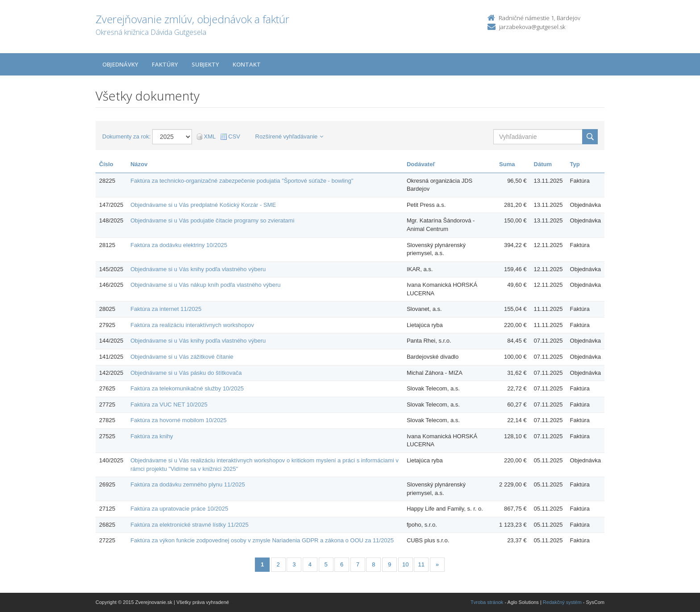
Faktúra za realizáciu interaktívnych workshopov (192, 325)
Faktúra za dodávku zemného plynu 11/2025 (188, 484)
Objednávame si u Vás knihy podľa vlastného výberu (198, 269)
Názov (139, 164)
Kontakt (247, 64)
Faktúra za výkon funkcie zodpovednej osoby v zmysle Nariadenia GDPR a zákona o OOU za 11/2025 (262, 540)
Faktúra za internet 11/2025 (166, 309)
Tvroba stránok (487, 602)
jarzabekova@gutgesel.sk (532, 27)
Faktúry (165, 64)
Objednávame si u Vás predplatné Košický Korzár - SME (203, 205)
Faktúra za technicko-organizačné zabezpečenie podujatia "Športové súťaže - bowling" (242, 181)
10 (405, 564)
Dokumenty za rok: (126, 136)
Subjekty (205, 64)
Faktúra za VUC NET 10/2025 (169, 405)
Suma (507, 164)
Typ (575, 164)
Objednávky (120, 64)
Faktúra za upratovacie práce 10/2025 (179, 509)
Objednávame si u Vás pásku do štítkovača (186, 373)
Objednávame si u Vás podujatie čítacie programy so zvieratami (212, 220)
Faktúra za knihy (152, 436)
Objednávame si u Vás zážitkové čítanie (182, 357)
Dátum (543, 164)
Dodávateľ (421, 164)
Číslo (106, 164)
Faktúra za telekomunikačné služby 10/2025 (187, 388)
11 (421, 564)
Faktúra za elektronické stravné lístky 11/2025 (189, 525)
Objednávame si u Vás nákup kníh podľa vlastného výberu (205, 285)
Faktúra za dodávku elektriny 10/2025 (179, 245)
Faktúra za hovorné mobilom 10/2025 (178, 420)
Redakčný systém (562, 602)
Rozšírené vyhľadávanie (290, 136)
